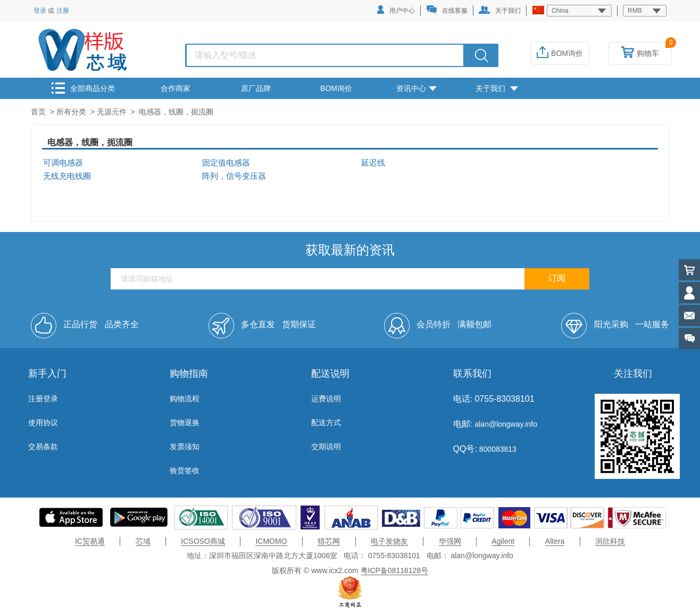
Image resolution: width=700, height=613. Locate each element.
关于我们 (500, 10)
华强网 (450, 541)
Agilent (503, 541)
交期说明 (326, 446)
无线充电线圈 (67, 176)
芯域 (143, 541)
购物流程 (185, 399)
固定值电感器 (226, 163)
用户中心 (396, 10)
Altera (555, 541)
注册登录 (43, 399)
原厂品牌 (256, 88)
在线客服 (447, 10)
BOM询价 (560, 53)
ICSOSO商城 (203, 541)
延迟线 (373, 163)
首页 (38, 112)
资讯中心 (416, 88)
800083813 (497, 449)
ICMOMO (271, 541)
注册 (63, 11)
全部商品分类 (83, 88)
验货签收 (185, 470)
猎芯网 (329, 541)
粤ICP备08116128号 (395, 570)
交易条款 (43, 446)
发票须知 (185, 446)
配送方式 (326, 423)
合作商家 (176, 88)
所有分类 (71, 112)
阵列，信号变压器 (234, 176)
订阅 (557, 278)
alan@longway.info (506, 424)
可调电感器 (63, 163)
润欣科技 (610, 541)
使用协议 (43, 423)
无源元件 (112, 112)
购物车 (640, 53)
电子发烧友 (389, 541)
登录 (40, 11)
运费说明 (326, 399)
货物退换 (185, 423)
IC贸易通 (90, 541)
